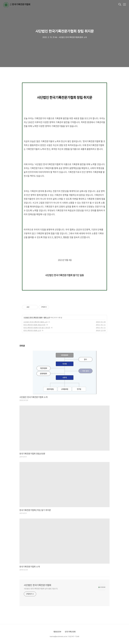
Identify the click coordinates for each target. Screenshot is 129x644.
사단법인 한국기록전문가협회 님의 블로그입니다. (41, 589)
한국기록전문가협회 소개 (32, 330)
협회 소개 (47, 318)
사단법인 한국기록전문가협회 (33, 318)
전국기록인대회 (70, 632)
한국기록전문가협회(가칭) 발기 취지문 (37, 328)
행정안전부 (57, 632)
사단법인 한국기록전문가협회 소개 (35, 322)
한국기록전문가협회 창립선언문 (34, 325)
